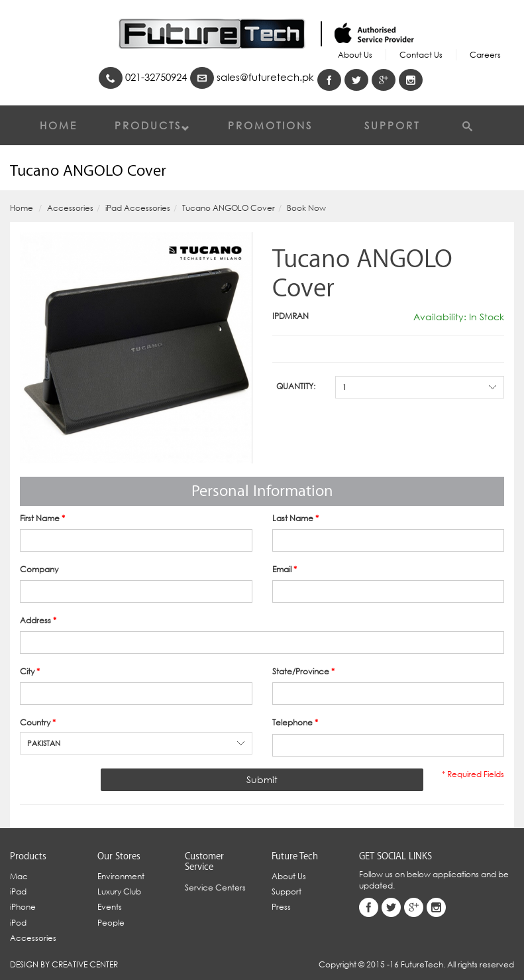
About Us (355, 55)
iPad (18, 891)
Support (392, 125)
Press (281, 907)
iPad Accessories (138, 208)
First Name (42, 518)
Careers (485, 55)
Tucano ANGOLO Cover (229, 208)
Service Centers (215, 888)
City (30, 671)
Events (110, 907)
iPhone (23, 907)
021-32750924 (143, 77)
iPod (18, 923)
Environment (121, 876)
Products (153, 126)
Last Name (295, 518)
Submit (262, 779)
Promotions (270, 125)
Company (39, 569)
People (111, 923)
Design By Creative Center (64, 964)
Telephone (295, 722)
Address (38, 620)
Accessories (70, 208)
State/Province (303, 671)
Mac (19, 876)
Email (285, 569)
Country (38, 722)
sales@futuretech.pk (252, 77)
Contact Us (421, 55)
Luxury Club (119, 891)
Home (59, 125)
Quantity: (296, 386)
